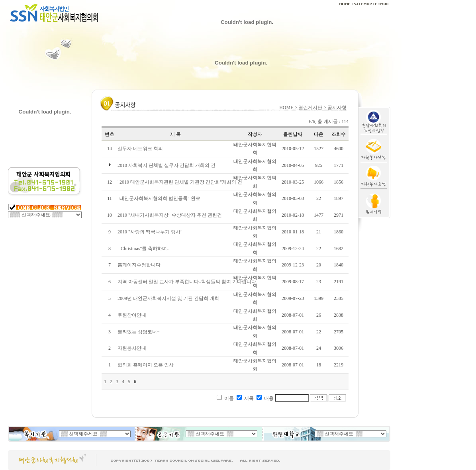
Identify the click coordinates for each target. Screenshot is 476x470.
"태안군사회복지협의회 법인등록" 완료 (159, 198)
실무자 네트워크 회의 (140, 149)
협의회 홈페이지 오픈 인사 (146, 365)
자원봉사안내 (132, 348)
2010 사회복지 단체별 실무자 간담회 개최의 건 (167, 165)
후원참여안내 (132, 315)
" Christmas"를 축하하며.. (143, 249)
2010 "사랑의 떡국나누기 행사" (150, 232)
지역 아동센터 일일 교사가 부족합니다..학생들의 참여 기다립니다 (187, 282)
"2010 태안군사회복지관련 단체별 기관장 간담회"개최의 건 (180, 182)
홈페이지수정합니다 (139, 265)
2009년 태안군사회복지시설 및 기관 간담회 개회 (168, 298)
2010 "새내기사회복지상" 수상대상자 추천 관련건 (170, 215)
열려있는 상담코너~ (139, 332)
